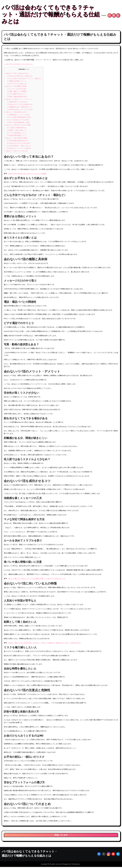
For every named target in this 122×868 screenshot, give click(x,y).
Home (104, 16)
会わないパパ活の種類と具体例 (15, 87)
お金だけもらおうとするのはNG (19, 144)
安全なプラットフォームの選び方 (19, 149)
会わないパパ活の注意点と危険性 (16, 139)
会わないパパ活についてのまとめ (16, 152)
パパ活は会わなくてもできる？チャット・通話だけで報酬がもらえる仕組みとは (51, 15)
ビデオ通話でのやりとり (16, 95)
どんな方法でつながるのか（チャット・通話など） (25, 80)
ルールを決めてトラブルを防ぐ (18, 121)
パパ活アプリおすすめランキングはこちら (18, 65)
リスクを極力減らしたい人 (17, 134)
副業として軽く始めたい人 (17, 131)
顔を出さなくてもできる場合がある (20, 105)
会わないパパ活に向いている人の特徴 (18, 126)
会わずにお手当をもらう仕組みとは (20, 77)
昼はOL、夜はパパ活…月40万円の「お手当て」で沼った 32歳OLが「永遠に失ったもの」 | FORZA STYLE (45, 644)
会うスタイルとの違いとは (17, 85)
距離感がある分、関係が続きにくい (20, 108)
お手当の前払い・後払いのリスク (19, 147)
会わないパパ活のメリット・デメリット (18, 100)
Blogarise (66, 865)
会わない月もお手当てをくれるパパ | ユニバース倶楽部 (27, 175)
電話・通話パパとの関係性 (17, 92)
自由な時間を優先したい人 (17, 136)
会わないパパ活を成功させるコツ (16, 113)
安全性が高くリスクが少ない (18, 103)
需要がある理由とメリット (17, 82)
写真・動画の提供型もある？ (18, 98)
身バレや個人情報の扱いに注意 (18, 124)
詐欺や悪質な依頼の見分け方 (18, 142)
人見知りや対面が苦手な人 (17, 129)
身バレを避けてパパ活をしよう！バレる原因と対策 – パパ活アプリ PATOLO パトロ (37, 580)
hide (27, 70)
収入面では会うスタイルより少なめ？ (20, 111)
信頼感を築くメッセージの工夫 (18, 116)
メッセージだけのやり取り (17, 90)
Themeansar (76, 865)
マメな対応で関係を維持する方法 (19, 118)
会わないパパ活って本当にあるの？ (17, 74)
